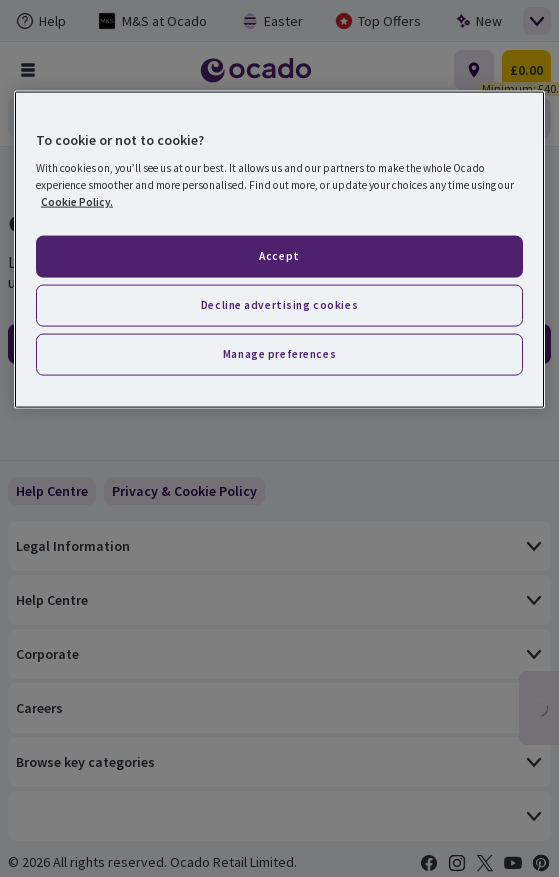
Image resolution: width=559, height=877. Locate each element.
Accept (279, 256)
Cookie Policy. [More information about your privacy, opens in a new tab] (77, 202)
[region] (279, 249)
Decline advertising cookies (279, 305)
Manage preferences (279, 354)
